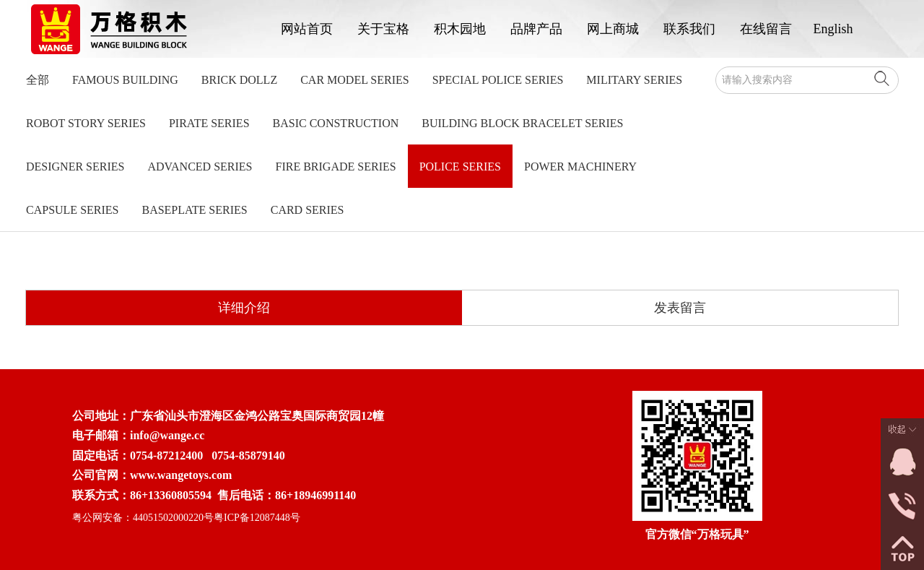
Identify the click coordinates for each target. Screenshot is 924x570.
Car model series (355, 80)
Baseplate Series (194, 210)
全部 (38, 80)
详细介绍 (244, 308)
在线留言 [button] (766, 29)
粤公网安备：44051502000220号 (143, 518)
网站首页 (307, 29)
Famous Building (125, 80)
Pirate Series (209, 123)
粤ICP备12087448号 (257, 518)
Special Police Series (498, 80)
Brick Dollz (239, 80)
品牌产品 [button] (536, 29)
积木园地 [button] (460, 29)
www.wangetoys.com (181, 475)
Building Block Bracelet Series (522, 123)
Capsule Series (72, 210)
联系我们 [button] (689, 29)
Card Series (308, 210)
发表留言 (680, 308)
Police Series (460, 167)
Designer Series (75, 167)
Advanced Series (200, 167)
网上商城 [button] (613, 29)
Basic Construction (336, 123)
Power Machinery (580, 167)
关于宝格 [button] (383, 29)
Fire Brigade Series (336, 167)
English (833, 29)
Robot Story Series (86, 123)
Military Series (634, 80)
